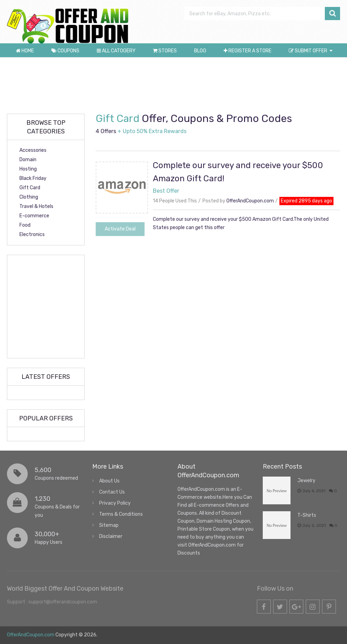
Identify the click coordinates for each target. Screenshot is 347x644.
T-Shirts (307, 515)
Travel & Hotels (36, 206)
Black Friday (33, 178)
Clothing (29, 197)
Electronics (32, 234)
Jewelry (306, 481)
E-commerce (34, 216)
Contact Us (112, 492)
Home (25, 51)
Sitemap (109, 525)
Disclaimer (111, 536)
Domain (28, 160)
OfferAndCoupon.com (250, 201)
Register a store (248, 51)
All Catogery (116, 51)
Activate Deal (120, 229)
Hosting (28, 169)
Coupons (65, 51)
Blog (200, 51)
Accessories (33, 150)
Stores (165, 51)
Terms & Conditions (121, 514)
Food (25, 225)
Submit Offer (308, 51)
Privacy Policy (115, 503)
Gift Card (30, 188)
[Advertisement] (175, 85)
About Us (109, 481)
